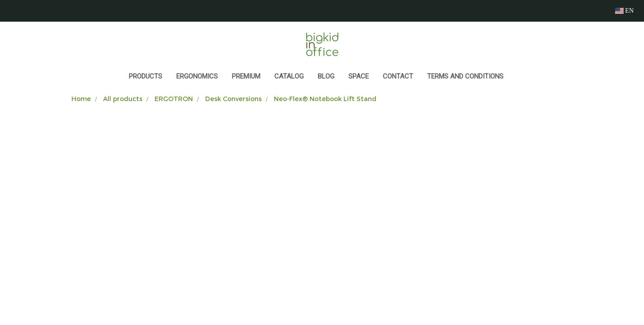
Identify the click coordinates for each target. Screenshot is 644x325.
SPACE (359, 76)
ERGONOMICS (197, 76)
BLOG (326, 76)
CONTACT (398, 76)
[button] (519, 77)
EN (624, 11)
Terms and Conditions (465, 76)
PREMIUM (246, 76)
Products (146, 76)
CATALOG (289, 76)
